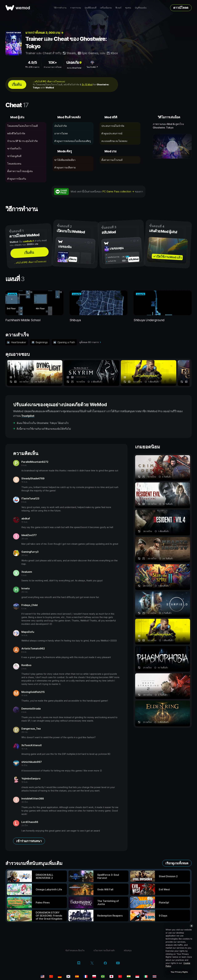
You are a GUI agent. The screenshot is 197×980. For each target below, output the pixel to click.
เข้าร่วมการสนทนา (29, 841)
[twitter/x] (92, 963)
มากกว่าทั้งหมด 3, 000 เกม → (44, 33)
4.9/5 (32, 62)
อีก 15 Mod (87, 84)
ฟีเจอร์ (118, 8)
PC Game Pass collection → (119, 191)
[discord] (79, 963)
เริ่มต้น (17, 84)
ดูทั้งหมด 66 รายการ (89, 342)
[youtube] (118, 963)
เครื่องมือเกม (106, 8)
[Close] (191, 926)
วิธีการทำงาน (60, 8)
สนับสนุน (128, 950)
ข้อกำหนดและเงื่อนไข (75, 950)
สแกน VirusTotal (74, 68)
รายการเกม (76, 8)
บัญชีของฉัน (141, 8)
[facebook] (105, 963)
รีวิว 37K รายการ (32, 67)
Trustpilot (28, 416)
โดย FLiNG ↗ (92, 67)
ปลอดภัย (74, 62)
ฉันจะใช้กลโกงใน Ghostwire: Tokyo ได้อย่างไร (43, 423)
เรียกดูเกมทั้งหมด (177, 863)
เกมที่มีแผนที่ (90, 8)
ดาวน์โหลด (181, 8)
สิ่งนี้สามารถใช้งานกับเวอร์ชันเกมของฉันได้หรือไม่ (44, 429)
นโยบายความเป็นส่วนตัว (104, 950)
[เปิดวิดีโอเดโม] (172, 146)
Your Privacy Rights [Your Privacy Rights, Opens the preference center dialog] (179, 972)
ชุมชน (128, 8)
